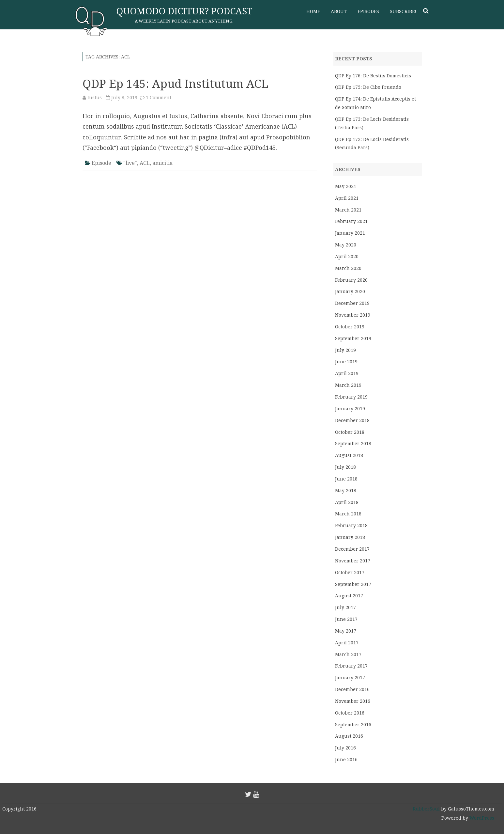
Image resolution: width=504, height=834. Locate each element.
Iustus (95, 98)
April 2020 (347, 257)
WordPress (481, 818)
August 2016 (349, 736)
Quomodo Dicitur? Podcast (184, 11)
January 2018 (350, 537)
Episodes (368, 11)
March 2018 (348, 514)
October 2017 (350, 573)
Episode (101, 163)
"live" (130, 163)
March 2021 (348, 210)
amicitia (162, 163)
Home (313, 11)
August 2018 (349, 455)
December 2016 (352, 689)
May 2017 (346, 631)
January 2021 (350, 233)
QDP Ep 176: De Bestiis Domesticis (373, 76)
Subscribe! (403, 11)
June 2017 (346, 619)
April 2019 (347, 373)
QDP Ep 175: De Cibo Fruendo (368, 87)
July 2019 (345, 350)
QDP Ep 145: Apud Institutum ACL (176, 84)
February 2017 (351, 666)
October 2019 (350, 327)
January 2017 (350, 678)
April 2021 (347, 198)
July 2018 (345, 467)
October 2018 (350, 432)
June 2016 (346, 760)
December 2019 (352, 303)
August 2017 (349, 596)
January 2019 (350, 409)
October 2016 (350, 713)
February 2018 (351, 526)
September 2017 (353, 584)
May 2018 (346, 491)
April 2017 (347, 643)
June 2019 (346, 362)
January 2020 (350, 291)
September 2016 (353, 725)
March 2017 (348, 654)
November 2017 (353, 561)
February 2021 (351, 221)
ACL (145, 163)
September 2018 (353, 444)
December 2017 (352, 549)
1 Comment (159, 98)
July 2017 (345, 607)
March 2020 (348, 268)
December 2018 (352, 420)
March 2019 (348, 385)
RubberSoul (426, 809)
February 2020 (351, 280)
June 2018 (346, 479)
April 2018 (347, 502)
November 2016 (353, 701)
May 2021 (346, 186)
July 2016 (345, 748)
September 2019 (353, 338)
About (339, 11)
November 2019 (353, 315)
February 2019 (351, 397)
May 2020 (346, 245)
